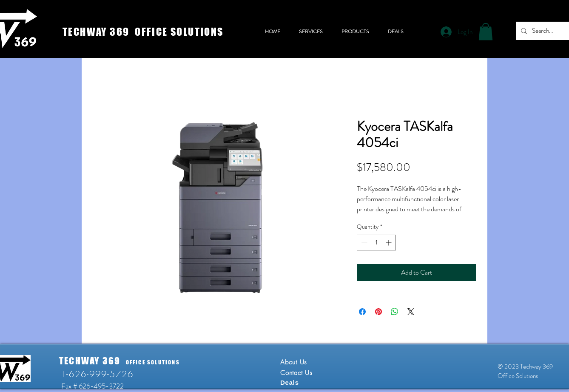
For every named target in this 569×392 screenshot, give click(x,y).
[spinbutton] (376, 243)
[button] (486, 32)
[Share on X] (411, 312)
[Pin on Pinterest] (378, 312)
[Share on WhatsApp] (395, 312)
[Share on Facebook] (362, 312)
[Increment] (389, 243)
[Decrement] (363, 243)
